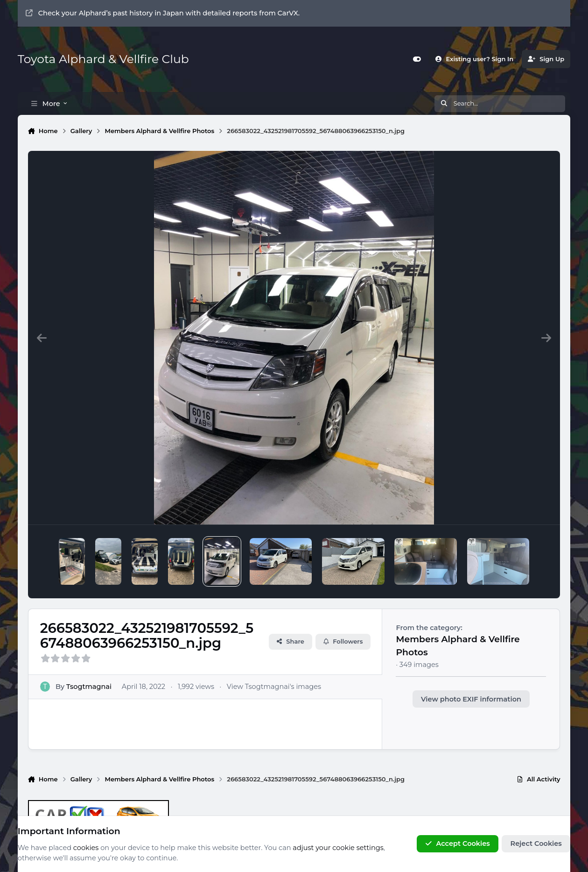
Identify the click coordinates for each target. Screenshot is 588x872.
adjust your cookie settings (338, 848)
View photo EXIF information (471, 699)
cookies (86, 848)
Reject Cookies (536, 844)
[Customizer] (417, 59)
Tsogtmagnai (89, 686)
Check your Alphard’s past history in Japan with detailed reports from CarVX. (163, 13)
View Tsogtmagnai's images (273, 686)
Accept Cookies (457, 844)
